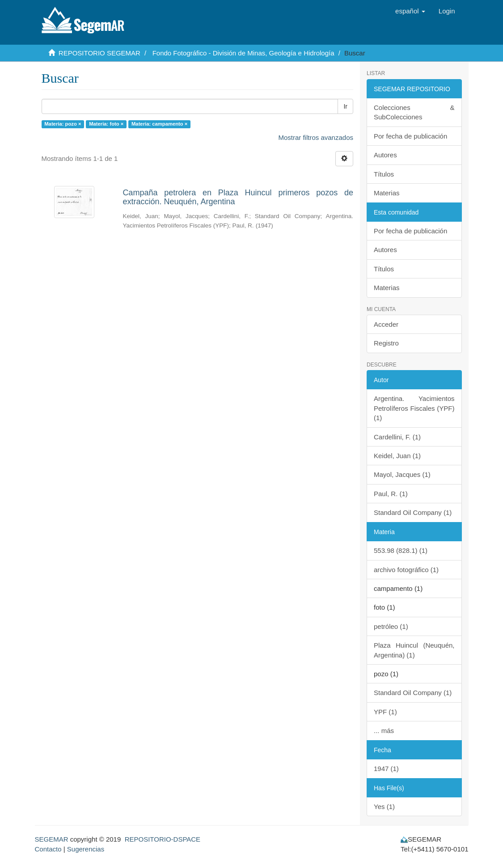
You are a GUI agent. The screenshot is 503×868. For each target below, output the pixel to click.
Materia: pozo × (63, 124)
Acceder (386, 324)
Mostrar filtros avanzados (316, 137)
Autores (385, 155)
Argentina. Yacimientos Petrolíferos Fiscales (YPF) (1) (414, 408)
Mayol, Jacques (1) (402, 474)
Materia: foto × (106, 124)
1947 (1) (386, 769)
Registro (386, 343)
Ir (345, 106)
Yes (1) (384, 807)
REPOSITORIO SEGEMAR (99, 53)
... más (384, 731)
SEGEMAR (52, 839)
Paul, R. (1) (391, 494)
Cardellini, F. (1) (397, 437)
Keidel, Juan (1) (397, 456)
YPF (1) (385, 712)
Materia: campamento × (159, 124)
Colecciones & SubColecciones (414, 112)
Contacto (48, 849)
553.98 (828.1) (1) (401, 550)
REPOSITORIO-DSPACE (163, 839)
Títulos (384, 174)
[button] (410, 11)
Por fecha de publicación (410, 136)
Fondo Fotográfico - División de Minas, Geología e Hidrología (243, 53)
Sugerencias (86, 849)
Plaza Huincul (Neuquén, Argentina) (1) (414, 650)
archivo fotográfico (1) (406, 570)
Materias (387, 193)
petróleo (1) (391, 626)
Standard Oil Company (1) (413, 512)
